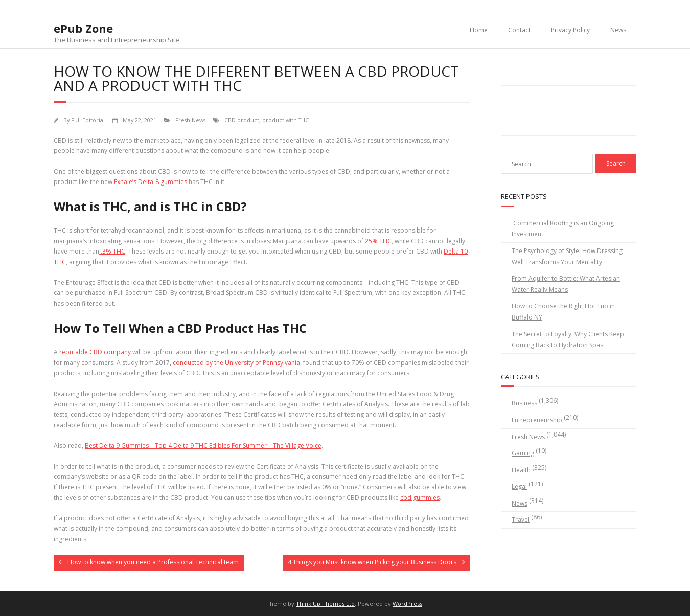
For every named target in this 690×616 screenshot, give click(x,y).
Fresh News (190, 120)
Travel (521, 520)
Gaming (523, 453)
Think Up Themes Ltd (325, 603)
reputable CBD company (94, 352)
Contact (519, 30)
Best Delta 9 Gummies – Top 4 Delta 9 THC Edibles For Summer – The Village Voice (203, 446)
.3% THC (112, 251)
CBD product (242, 120)
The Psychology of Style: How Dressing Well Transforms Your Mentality (567, 256)
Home (479, 30)
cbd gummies (420, 498)
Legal (519, 486)
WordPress (407, 603)
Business (524, 403)
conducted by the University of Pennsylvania (236, 363)
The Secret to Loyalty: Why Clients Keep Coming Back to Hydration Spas (568, 340)
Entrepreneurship (537, 420)
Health (521, 470)
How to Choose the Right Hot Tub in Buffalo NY (563, 312)
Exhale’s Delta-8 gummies (151, 182)
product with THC (285, 120)
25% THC (377, 241)
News (618, 30)
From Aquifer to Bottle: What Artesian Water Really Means (566, 284)
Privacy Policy (570, 30)
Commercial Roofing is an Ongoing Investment (563, 229)
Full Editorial (88, 120)
